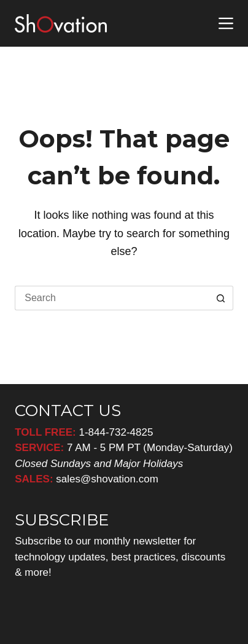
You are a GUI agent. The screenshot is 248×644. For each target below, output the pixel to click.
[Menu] (226, 23)
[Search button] (221, 298)
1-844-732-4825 (116, 432)
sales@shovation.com (106, 479)
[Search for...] (112, 298)
